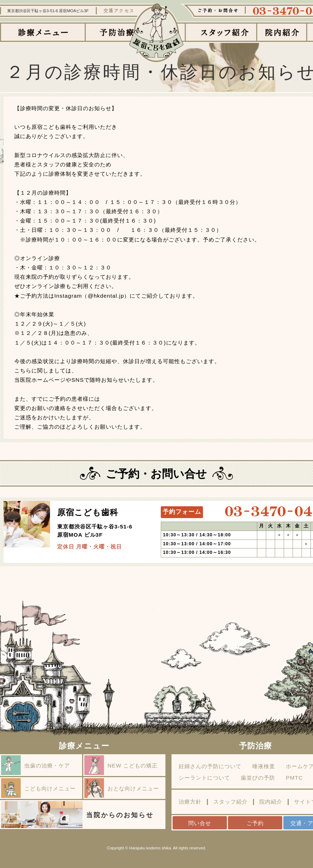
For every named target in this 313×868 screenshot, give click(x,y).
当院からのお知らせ (77, 815)
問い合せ (200, 823)
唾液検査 (264, 766)
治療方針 (190, 802)
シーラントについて (204, 778)
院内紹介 (271, 802)
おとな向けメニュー (122, 788)
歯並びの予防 (258, 778)
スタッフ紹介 (230, 802)
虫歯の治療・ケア (36, 765)
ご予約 (255, 823)
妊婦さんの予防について (210, 766)
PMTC (294, 778)
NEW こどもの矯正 (121, 765)
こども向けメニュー (38, 788)
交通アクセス (119, 11)
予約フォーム (182, 512)
